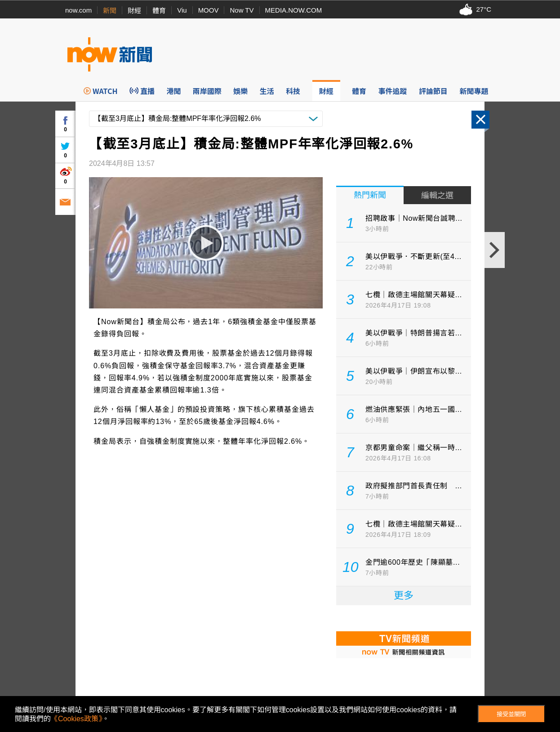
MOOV (209, 10)
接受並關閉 (511, 714)
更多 (404, 596)
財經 (134, 11)
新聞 (110, 11)
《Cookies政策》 (76, 719)
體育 (159, 11)
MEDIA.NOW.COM (294, 10)
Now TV (242, 10)
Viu (182, 10)
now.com (78, 10)
